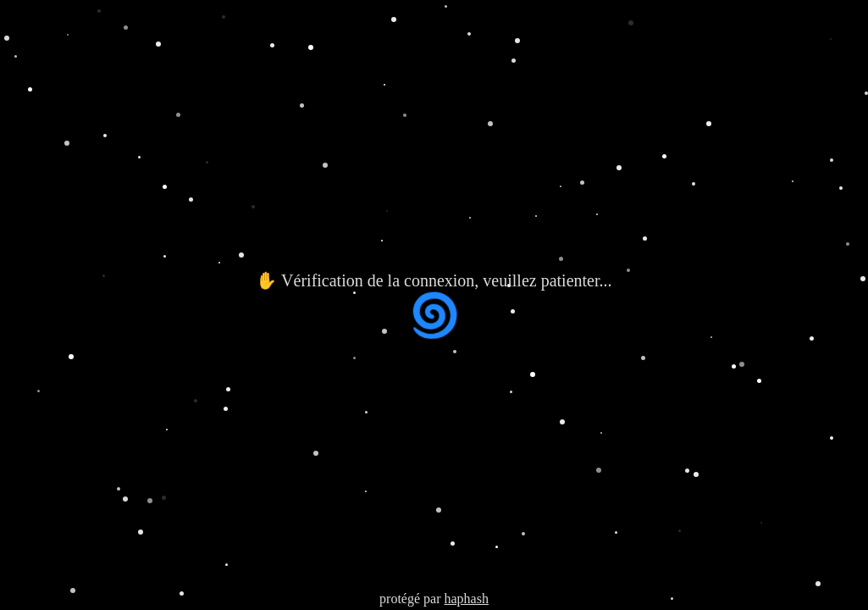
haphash (466, 599)
